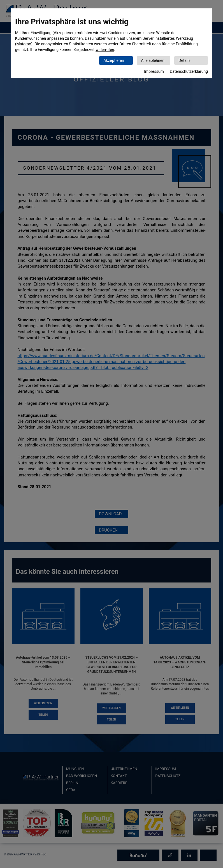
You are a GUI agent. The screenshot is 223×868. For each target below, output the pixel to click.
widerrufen (105, 50)
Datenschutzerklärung (189, 71)
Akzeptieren (114, 60)
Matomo (24, 44)
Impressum (154, 71)
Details (184, 60)
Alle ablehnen (153, 60)
